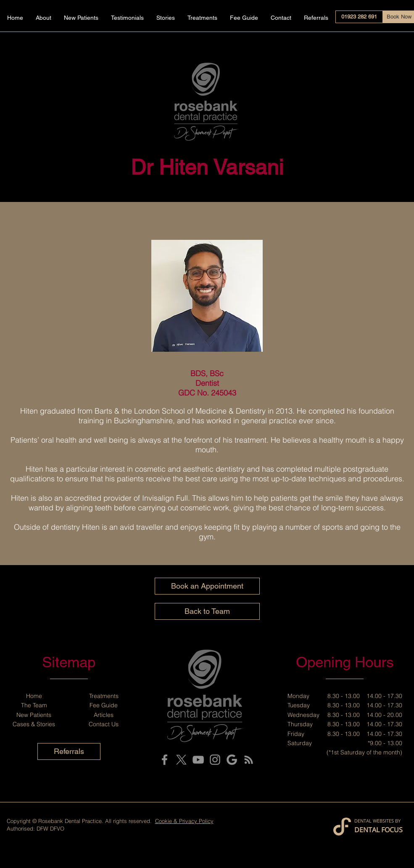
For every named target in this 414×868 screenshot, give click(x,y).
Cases (21, 724)
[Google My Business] (232, 760)
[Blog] (249, 760)
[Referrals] (69, 751)
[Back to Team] (207, 611)
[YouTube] (198, 760)
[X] (181, 760)
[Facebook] (165, 760)
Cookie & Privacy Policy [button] (184, 821)
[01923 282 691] (359, 17)
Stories (46, 724)
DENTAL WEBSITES (374, 821)
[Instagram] (215, 760)
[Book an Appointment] (207, 586)
